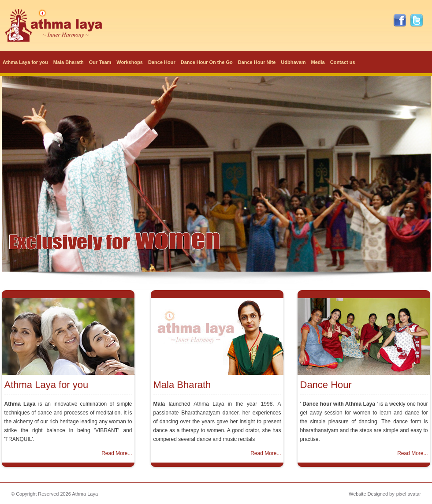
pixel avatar (409, 494)
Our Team (100, 62)
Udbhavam (293, 62)
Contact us (343, 62)
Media (318, 62)
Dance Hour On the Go (207, 62)
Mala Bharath (69, 62)
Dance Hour (162, 62)
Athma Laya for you (25, 62)
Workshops (130, 62)
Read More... (117, 453)
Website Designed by (372, 494)
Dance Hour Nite (257, 62)
